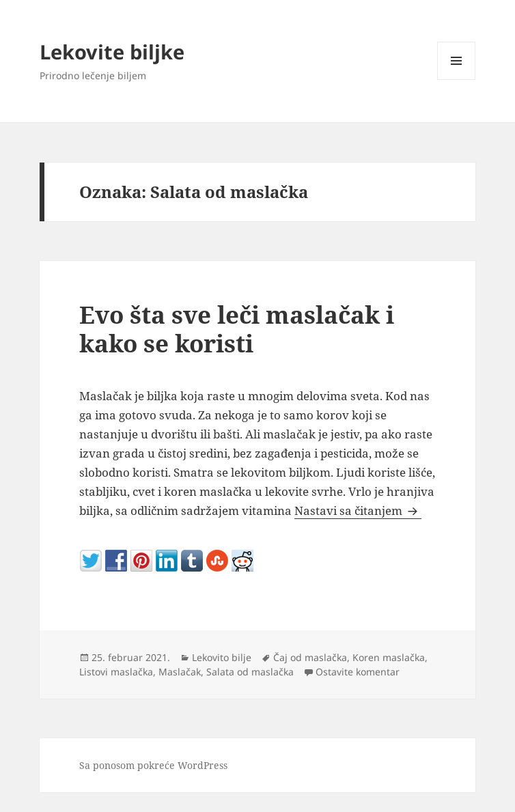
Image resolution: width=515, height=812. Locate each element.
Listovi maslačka (116, 672)
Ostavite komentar (358, 672)
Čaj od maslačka (310, 657)
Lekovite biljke (112, 52)
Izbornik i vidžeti (457, 80)
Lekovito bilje (222, 657)
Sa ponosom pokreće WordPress (153, 765)
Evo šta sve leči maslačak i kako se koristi (237, 329)
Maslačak (180, 672)
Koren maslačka (389, 657)
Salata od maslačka (250, 672)
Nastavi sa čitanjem (358, 510)
